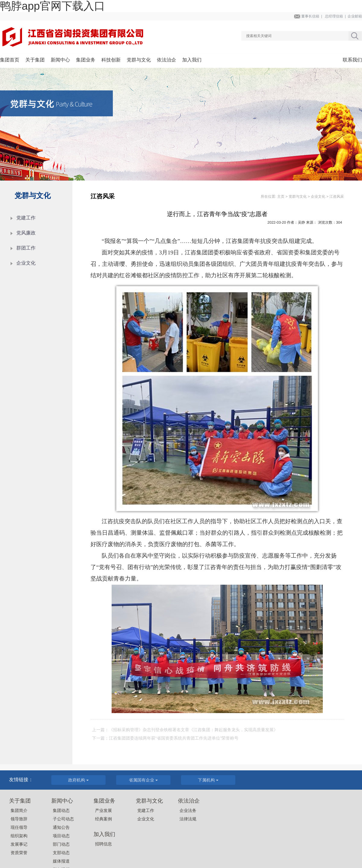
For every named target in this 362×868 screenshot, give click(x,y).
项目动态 (61, 836)
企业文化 (26, 263)
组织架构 (19, 836)
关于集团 (35, 60)
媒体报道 (61, 861)
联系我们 (352, 60)
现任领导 (19, 827)
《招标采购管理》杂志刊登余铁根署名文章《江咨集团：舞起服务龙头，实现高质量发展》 (193, 730)
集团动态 (61, 810)
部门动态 (61, 844)
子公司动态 (63, 819)
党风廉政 (26, 233)
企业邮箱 (355, 16)
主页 (281, 197)
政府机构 (78, 780)
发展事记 (19, 844)
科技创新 (111, 60)
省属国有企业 (143, 780)
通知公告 (61, 827)
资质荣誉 (19, 853)
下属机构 (208, 780)
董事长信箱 (310, 16)
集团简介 (19, 810)
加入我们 (192, 60)
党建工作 (26, 218)
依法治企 (167, 60)
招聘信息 (103, 844)
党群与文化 (139, 60)
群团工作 (26, 248)
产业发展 (103, 810)
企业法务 (188, 810)
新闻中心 (60, 60)
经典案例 (103, 819)
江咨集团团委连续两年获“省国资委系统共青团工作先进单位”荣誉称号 (174, 738)
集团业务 (86, 60)
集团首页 (10, 60)
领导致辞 (19, 819)
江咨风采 (337, 197)
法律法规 (188, 819)
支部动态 (61, 853)
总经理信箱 (334, 16)
